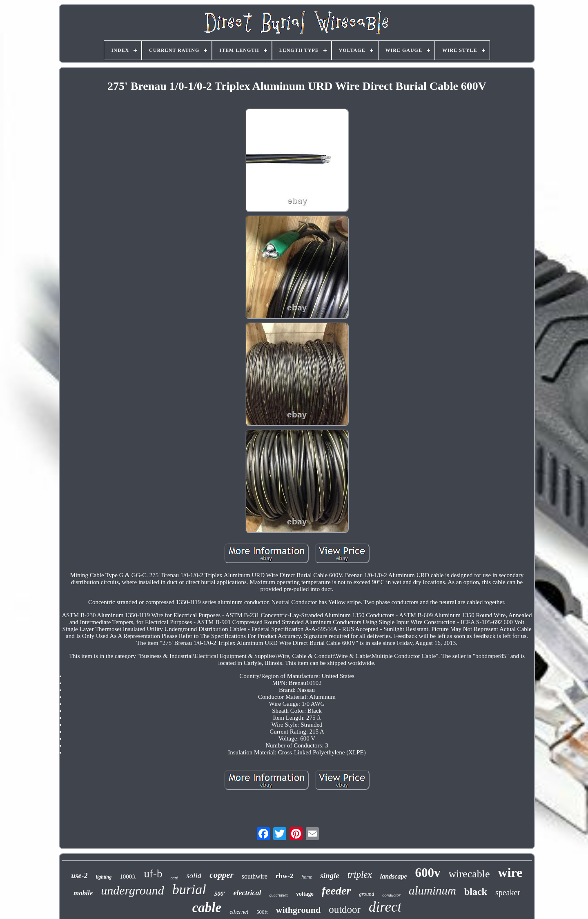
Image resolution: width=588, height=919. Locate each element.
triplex (360, 875)
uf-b (153, 874)
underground (132, 890)
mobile (83, 893)
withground (298, 910)
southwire (255, 876)
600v (428, 873)
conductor (391, 895)
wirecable (469, 874)
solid (194, 876)
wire (510, 872)
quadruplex (278, 895)
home (307, 877)
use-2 (80, 876)
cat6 (174, 878)
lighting (104, 877)
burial (189, 889)
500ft (262, 912)
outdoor (345, 909)
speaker (508, 892)
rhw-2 (284, 876)
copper (221, 875)
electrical (247, 893)
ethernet (239, 912)
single (330, 876)
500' (220, 894)
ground (366, 894)
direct (385, 907)
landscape (394, 876)
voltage (305, 894)
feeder (336, 891)
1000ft (128, 877)
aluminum (432, 890)
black (476, 892)
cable (207, 908)
